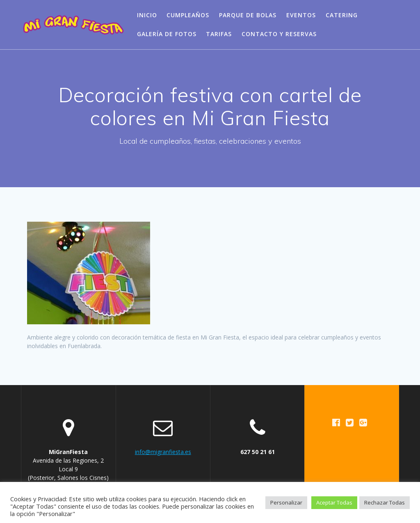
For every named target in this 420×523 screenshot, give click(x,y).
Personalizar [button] (286, 502)
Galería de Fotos (167, 34)
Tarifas (219, 34)
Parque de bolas (248, 15)
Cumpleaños (188, 15)
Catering (342, 15)
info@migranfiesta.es (163, 452)
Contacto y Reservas (279, 34)
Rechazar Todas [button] (385, 502)
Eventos (301, 15)
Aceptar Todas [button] (334, 502)
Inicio (147, 15)
